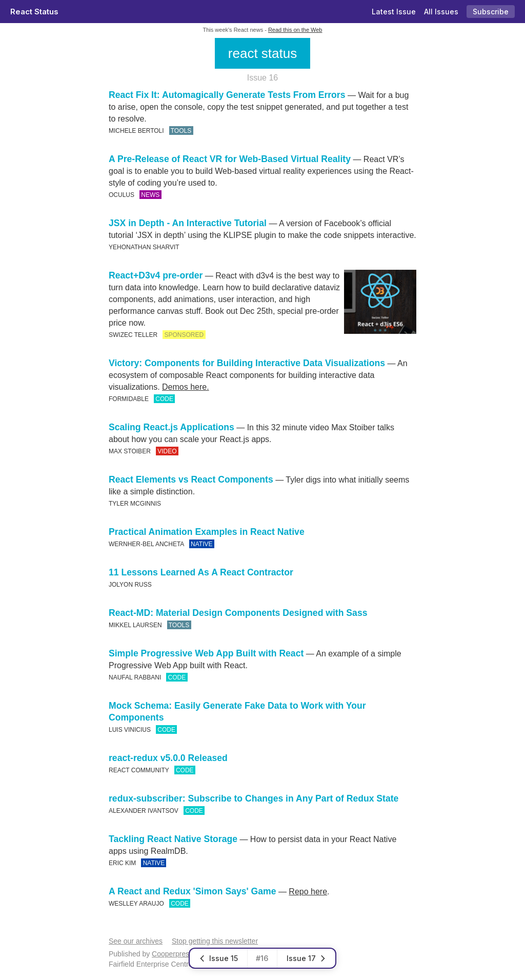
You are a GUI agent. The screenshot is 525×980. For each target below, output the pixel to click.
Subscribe (491, 12)
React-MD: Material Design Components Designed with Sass (238, 613)
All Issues (441, 12)
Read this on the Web (295, 30)
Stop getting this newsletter (215, 941)
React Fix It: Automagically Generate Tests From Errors (227, 95)
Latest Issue (394, 12)
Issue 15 (218, 958)
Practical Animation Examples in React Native (207, 532)
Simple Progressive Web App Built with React (206, 653)
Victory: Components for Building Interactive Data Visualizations (247, 363)
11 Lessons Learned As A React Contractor (201, 572)
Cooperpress (172, 954)
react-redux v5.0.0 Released (168, 758)
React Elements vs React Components (191, 479)
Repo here (308, 892)
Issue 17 (306, 958)
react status (262, 53)
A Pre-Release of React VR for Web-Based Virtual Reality (230, 159)
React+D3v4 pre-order (156, 275)
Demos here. (186, 387)
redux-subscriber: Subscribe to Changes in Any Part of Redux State (254, 798)
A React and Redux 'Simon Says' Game (192, 891)
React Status (34, 12)
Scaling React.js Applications (171, 427)
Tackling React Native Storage (173, 839)
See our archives (136, 941)
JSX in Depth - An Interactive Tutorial (188, 223)
